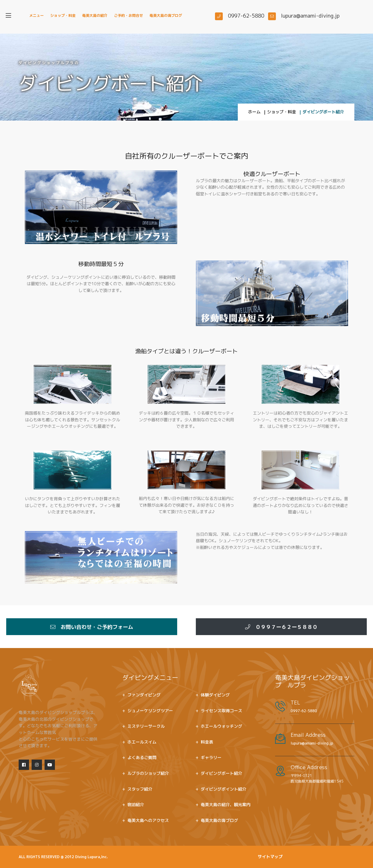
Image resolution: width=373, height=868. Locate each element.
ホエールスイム (142, 742)
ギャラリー (211, 757)
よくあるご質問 (142, 757)
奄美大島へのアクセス (148, 820)
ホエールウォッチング (221, 726)
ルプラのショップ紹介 (148, 773)
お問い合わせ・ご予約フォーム (92, 627)
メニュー (37, 15)
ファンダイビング (144, 695)
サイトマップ (270, 857)
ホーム (254, 112)
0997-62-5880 (304, 711)
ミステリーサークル (146, 726)
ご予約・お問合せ (128, 15)
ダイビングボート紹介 (221, 773)
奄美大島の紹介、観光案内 (226, 805)
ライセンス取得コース (221, 711)
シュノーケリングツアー (150, 711)
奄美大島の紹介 (95, 15)
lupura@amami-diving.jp (312, 743)
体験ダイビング (215, 695)
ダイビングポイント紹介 (224, 789)
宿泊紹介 (136, 805)
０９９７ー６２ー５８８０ (281, 627)
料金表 (207, 742)
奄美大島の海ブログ (166, 15)
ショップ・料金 (63, 15)
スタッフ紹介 (140, 789)
